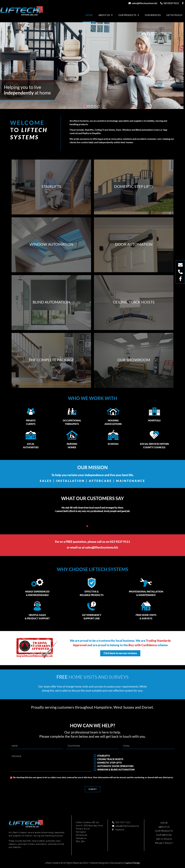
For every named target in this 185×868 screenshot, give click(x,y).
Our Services (153, 15)
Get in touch (174, 15)
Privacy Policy (164, 843)
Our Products (129, 15)
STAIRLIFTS (104, 756)
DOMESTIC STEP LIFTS (109, 763)
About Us (106, 15)
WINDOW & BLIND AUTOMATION (116, 770)
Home (89, 15)
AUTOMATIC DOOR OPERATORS (115, 766)
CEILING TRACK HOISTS (110, 759)
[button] (87, 526)
